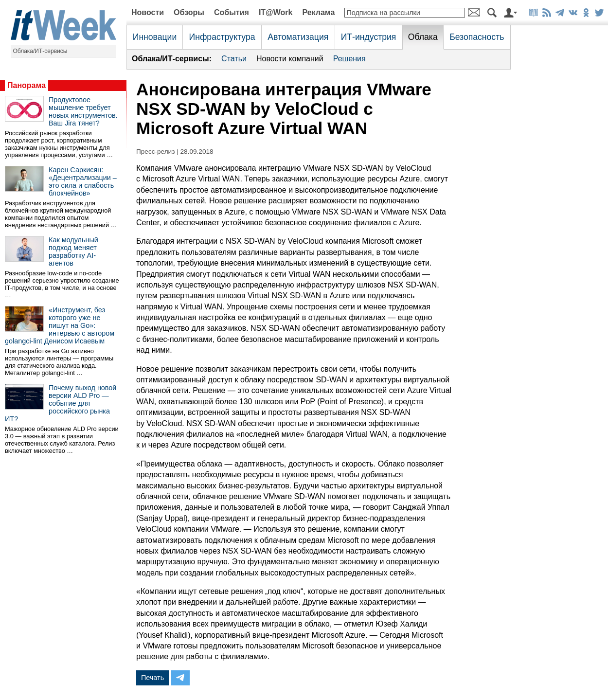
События (232, 12)
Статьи (234, 59)
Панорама (27, 85)
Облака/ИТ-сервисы (40, 51)
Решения (349, 59)
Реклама (318, 12)
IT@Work (276, 12)
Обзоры (189, 12)
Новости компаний (290, 59)
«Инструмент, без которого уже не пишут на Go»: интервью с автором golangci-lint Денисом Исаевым (60, 325)
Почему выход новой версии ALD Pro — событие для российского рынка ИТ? (61, 403)
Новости (148, 12)
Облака (423, 37)
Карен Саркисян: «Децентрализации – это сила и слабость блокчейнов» (83, 181)
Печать (152, 678)
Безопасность (477, 37)
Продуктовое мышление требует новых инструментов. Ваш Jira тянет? (83, 111)
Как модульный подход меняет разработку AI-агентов (73, 251)
